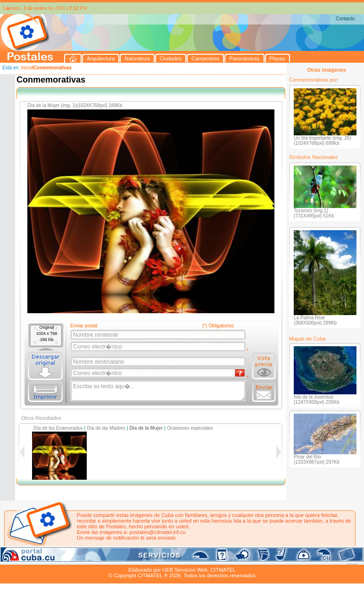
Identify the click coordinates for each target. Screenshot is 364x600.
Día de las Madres (106, 428)
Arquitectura (30, 559)
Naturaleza (61, 559)
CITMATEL (223, 570)
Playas (178, 559)
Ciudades (89, 559)
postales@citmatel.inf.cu (157, 532)
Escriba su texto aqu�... (159, 391)
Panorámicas (151, 559)
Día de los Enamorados (58, 428)
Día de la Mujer (146, 428)
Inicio (26, 68)
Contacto (345, 19)
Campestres (118, 559)
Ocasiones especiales (190, 428)
